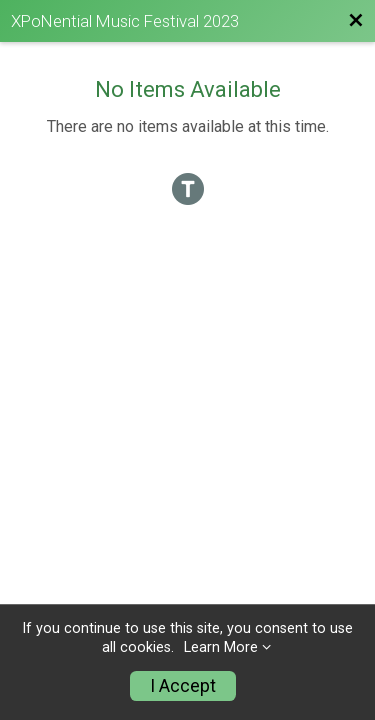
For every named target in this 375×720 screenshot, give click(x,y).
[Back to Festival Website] (356, 21)
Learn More (221, 647)
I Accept (183, 686)
